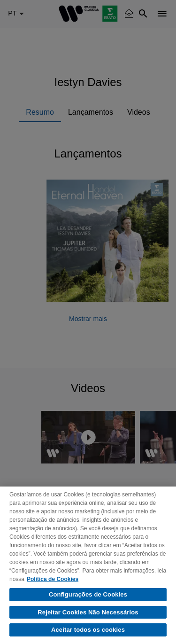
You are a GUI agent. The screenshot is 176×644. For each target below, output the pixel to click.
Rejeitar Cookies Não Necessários (88, 612)
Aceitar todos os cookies (88, 630)
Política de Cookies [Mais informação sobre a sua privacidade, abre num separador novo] (53, 579)
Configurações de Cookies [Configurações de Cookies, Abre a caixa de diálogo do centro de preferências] (88, 594)
